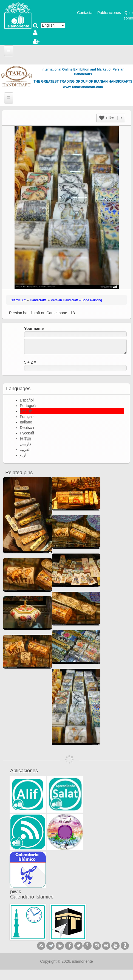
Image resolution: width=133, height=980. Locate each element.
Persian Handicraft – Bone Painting (76, 300)
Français (27, 417)
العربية (25, 450)
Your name (34, 328)
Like (111, 118)
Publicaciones (109, 13)
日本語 (26, 439)
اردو (23, 455)
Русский (27, 433)
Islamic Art (18, 300)
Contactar (85, 13)
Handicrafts (38, 300)
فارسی (26, 444)
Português (29, 406)
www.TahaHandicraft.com (83, 87)
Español (27, 400)
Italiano (26, 422)
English (26, 411)
